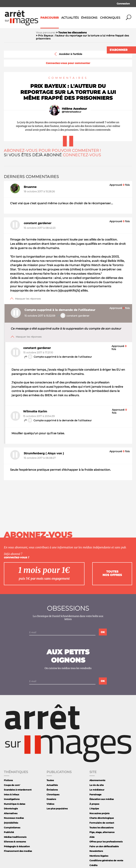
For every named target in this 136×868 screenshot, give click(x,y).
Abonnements (97, 780)
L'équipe (94, 809)
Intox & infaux (12, 794)
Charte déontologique (102, 818)
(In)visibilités (11, 823)
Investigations (12, 799)
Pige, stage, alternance (102, 832)
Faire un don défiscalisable (104, 846)
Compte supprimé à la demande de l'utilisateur (58, 357)
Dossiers (51, 799)
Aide (92, 837)
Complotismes (12, 828)
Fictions (8, 780)
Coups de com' (12, 785)
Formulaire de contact (102, 823)
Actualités (70, 18)
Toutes (50, 780)
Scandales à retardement (18, 790)
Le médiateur (97, 790)
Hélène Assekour (74, 109)
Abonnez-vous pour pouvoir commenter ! (52, 150)
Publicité (9, 832)
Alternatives (11, 813)
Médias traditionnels (15, 837)
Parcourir (50, 18)
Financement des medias (18, 851)
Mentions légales (99, 856)
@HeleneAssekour (72, 112)
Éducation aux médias (102, 799)
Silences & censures (15, 842)
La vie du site (97, 785)
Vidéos (50, 804)
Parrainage (95, 794)
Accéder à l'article (68, 54)
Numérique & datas (15, 804)
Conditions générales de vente (106, 860)
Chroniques (110, 18)
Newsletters (96, 851)
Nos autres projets (99, 813)
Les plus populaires (57, 809)
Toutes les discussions (101, 828)
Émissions (89, 18)
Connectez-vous (82, 155)
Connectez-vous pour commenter (68, 63)
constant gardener (73, 316)
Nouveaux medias (14, 818)
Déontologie (11, 809)
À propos (94, 804)
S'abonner (119, 50)
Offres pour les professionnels (106, 842)
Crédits (93, 865)
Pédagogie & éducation (17, 846)
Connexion (123, 4)
